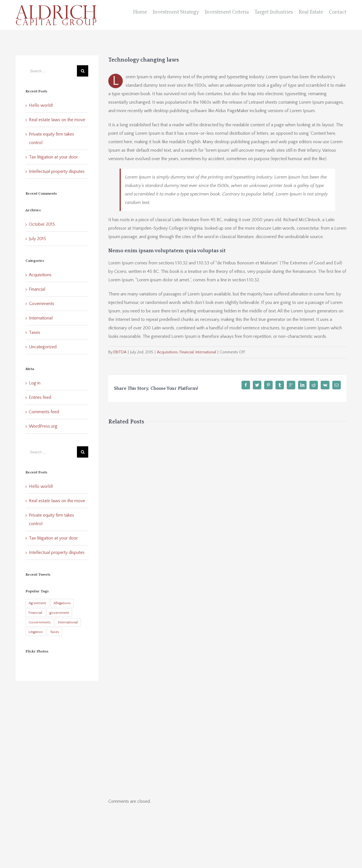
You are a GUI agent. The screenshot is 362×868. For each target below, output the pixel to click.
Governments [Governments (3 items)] (40, 622)
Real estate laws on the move (57, 120)
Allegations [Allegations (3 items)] (62, 603)
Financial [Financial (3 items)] (35, 613)
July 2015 (37, 239)
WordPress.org (43, 426)
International (206, 352)
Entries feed (40, 397)
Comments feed (44, 412)
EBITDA (120, 352)
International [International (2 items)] (68, 622)
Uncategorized (43, 347)
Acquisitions (167, 352)
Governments (42, 304)
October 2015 (42, 224)
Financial (187, 352)
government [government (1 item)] (59, 613)
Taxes (35, 332)
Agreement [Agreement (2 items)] (37, 603)
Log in (35, 383)
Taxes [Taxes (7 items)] (55, 632)
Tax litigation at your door (53, 157)
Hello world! (41, 105)
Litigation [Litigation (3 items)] (36, 632)
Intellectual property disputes (57, 171)
